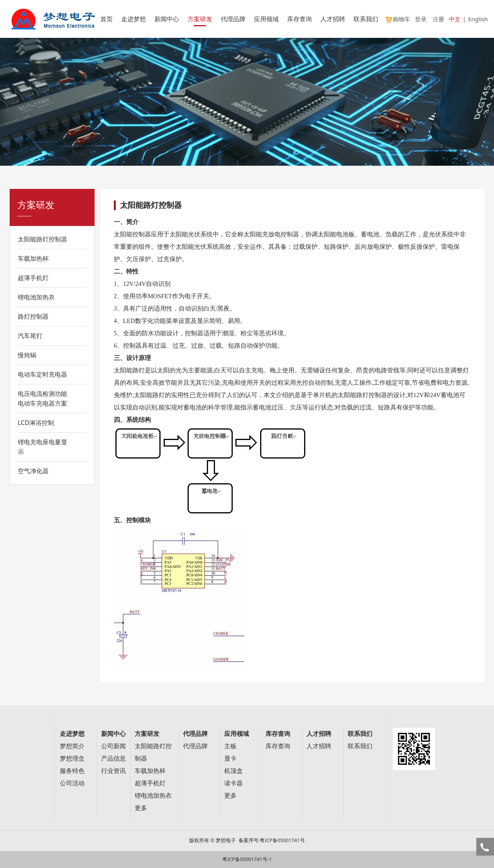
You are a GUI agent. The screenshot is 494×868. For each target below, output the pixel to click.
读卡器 (233, 783)
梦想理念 (72, 758)
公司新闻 (113, 746)
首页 (107, 19)
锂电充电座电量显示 (42, 447)
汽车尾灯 (30, 336)
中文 (455, 19)
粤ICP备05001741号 (282, 840)
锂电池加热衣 (36, 297)
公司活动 (72, 783)
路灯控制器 (33, 316)
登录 (421, 19)
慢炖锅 (27, 355)
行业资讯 (113, 771)
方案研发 (200, 19)
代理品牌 (233, 19)
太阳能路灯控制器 (42, 239)
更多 (141, 808)
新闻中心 (167, 19)
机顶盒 (233, 771)
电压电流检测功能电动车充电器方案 (42, 398)
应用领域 (266, 19)
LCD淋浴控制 (36, 423)
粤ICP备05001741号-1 (247, 859)
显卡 (230, 758)
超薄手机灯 (33, 278)
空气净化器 (33, 471)
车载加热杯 (33, 258)
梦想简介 (72, 746)
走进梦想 (134, 19)
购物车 (398, 19)
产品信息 (113, 758)
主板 (230, 746)
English (478, 19)
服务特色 (72, 771)
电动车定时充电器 (42, 374)
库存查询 (299, 19)
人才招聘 (333, 19)
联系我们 (366, 19)
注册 (438, 19)
